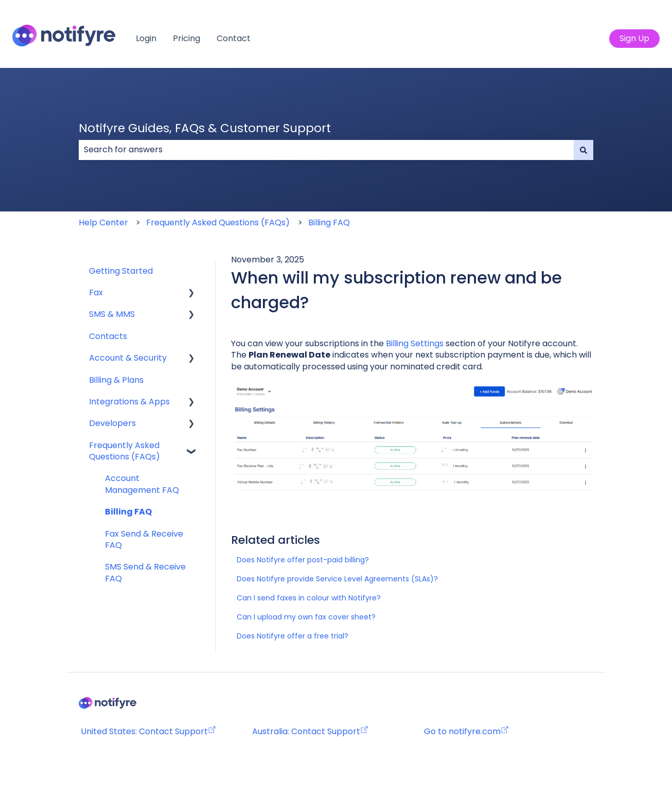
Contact (234, 39)
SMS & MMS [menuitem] (112, 314)
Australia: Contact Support (310, 731)
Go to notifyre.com (462, 731)
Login (146, 39)
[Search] (583, 150)
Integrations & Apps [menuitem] (129, 402)
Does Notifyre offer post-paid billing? (303, 560)
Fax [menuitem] (96, 292)
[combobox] (326, 150)
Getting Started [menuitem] (121, 271)
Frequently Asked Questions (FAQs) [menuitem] (125, 451)
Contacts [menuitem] (108, 336)
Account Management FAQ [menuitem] (142, 484)
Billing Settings (415, 343)
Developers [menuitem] (112, 423)
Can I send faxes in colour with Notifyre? (309, 598)
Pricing (187, 39)
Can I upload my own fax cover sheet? (306, 617)
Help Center (103, 223)
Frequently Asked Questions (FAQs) (218, 223)
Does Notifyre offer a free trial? (293, 636)
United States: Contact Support (148, 731)
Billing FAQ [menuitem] (128, 512)
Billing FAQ (329, 223)
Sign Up (634, 38)
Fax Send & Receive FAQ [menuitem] (144, 539)
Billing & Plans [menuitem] (116, 380)
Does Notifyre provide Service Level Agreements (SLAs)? (337, 579)
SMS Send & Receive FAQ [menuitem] (145, 572)
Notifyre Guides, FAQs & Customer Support (205, 128)
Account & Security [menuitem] (128, 358)
